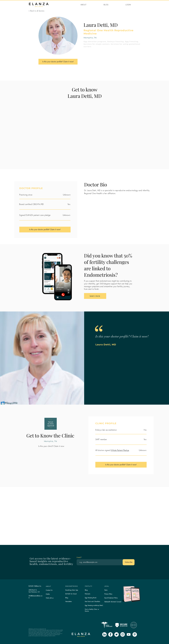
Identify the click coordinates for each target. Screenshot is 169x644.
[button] (68, 601)
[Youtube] (129, 634)
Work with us (50, 598)
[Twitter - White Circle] (117, 634)
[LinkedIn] (104, 634)
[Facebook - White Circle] (110, 634)
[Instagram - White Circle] (123, 634)
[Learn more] (95, 296)
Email (79, 557)
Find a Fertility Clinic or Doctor (92, 610)
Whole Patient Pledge (120, 450)
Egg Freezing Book (91, 598)
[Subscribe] (129, 562)
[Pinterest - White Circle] (135, 634)
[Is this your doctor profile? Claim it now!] (58, 62)
